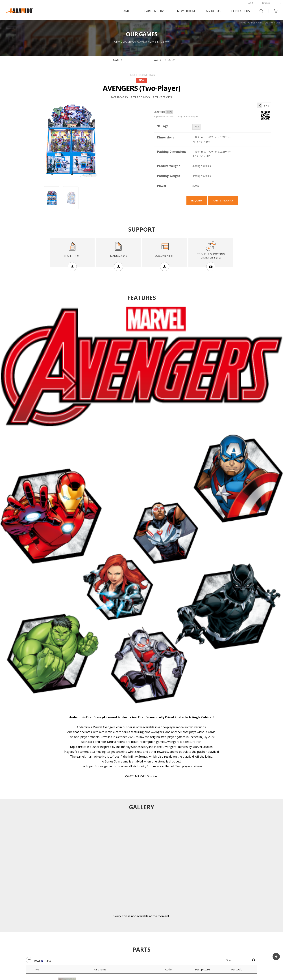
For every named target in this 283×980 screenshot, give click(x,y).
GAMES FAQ (11, 914)
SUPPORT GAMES (61, 908)
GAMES (126, 11)
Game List (142, 838)
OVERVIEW (151, 908)
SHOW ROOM (106, 914)
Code (168, 689)
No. (37, 689)
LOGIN (251, 3)
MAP (148, 919)
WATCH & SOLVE (165, 60)
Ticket (196, 127)
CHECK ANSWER (202, 919)
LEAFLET (56, 925)
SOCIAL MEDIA (250, 899)
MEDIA (102, 919)
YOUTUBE (247, 914)
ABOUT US (213, 11)
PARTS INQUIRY (141, 793)
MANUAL (56, 919)
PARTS (55, 914)
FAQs (195, 914)
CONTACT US (241, 11)
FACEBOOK (248, 908)
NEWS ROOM (186, 11)
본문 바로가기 (0, 0)
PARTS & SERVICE (156, 11)
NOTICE (103, 908)
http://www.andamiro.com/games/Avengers (176, 117)
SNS (263, 105)
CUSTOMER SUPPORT (205, 908)
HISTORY (150, 914)
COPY (169, 112)
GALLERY (103, 925)
